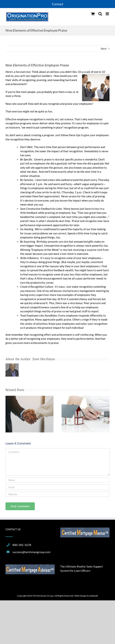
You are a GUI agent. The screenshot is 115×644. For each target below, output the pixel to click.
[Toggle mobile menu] (108, 14)
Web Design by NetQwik (86, 596)
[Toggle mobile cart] (93, 14)
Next (104, 49)
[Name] (57, 480)
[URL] (57, 494)
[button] (8, 414)
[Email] (57, 487)
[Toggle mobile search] (100, 14)
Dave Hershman (44, 359)
